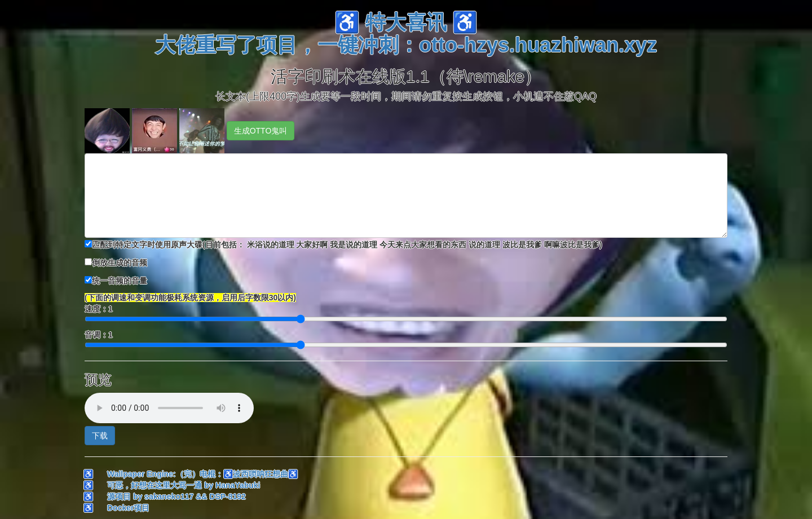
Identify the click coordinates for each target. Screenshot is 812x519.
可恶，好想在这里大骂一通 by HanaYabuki (184, 485)
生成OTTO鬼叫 (261, 131)
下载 (100, 436)
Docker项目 (128, 508)
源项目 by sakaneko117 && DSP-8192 (176, 496)
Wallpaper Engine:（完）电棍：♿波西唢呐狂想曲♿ (202, 474)
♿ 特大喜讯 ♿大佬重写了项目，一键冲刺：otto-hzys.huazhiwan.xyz (406, 34)
